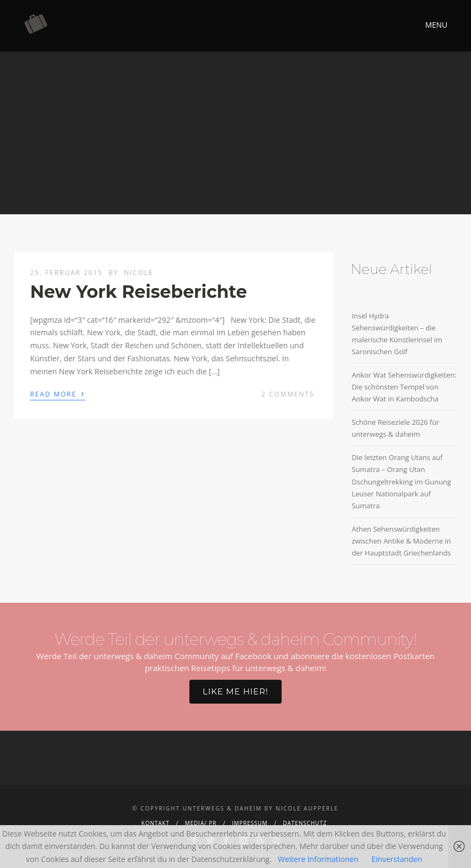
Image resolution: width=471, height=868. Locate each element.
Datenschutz (305, 823)
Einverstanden (397, 859)
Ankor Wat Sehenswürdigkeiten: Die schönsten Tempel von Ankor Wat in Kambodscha (404, 387)
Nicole (139, 273)
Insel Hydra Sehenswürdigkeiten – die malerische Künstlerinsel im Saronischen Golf (397, 334)
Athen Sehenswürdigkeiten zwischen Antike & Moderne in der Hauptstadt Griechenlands (401, 541)
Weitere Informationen (318, 859)
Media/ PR (201, 823)
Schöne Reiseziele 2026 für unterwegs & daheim (395, 428)
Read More (57, 393)
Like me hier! (236, 691)
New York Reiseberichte (138, 292)
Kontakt (156, 823)
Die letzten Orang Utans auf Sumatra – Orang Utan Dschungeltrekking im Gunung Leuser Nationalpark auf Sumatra (401, 481)
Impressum (250, 823)
